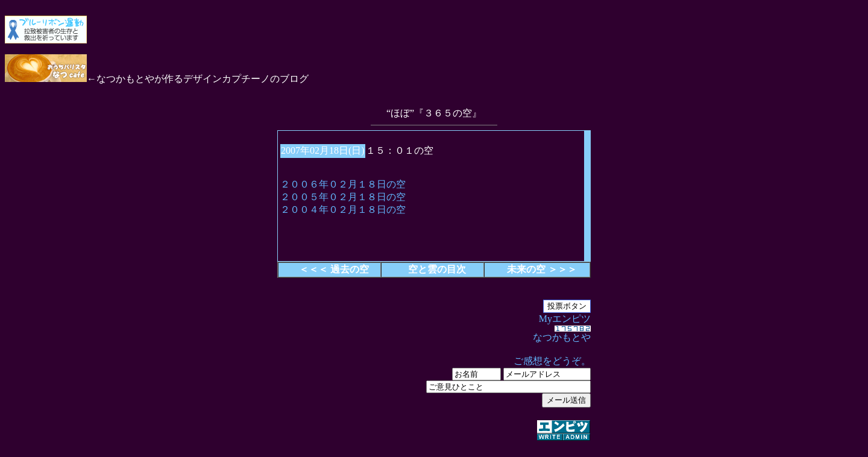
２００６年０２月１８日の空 (343, 184)
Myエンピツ (434, 378)
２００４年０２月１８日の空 (343, 210)
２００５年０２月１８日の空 (343, 197)
